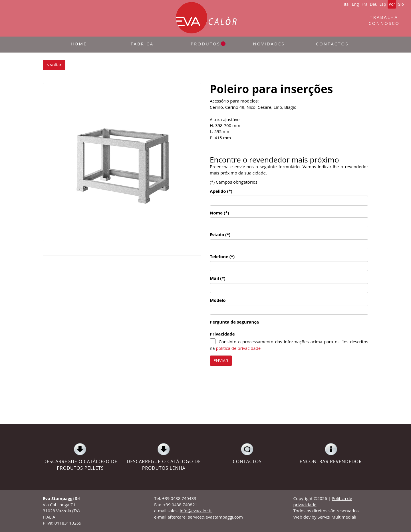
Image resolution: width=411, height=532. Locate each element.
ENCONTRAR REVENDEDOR (331, 454)
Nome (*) (219, 213)
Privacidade (222, 334)
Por (392, 4)
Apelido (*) (221, 191)
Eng (355, 4)
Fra (365, 4)
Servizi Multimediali (337, 517)
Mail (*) (218, 278)
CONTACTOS (247, 454)
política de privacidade (238, 348)
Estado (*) (220, 234)
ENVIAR (221, 360)
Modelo (218, 300)
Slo (401, 4)
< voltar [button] (54, 65)
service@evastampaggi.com (215, 517)
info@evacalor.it (196, 511)
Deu (374, 4)
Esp (383, 4)
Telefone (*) (222, 256)
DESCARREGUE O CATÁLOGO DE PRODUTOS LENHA (164, 457)
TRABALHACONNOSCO (384, 20)
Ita (346, 4)
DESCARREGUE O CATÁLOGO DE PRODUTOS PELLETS (80, 457)
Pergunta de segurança (234, 322)
